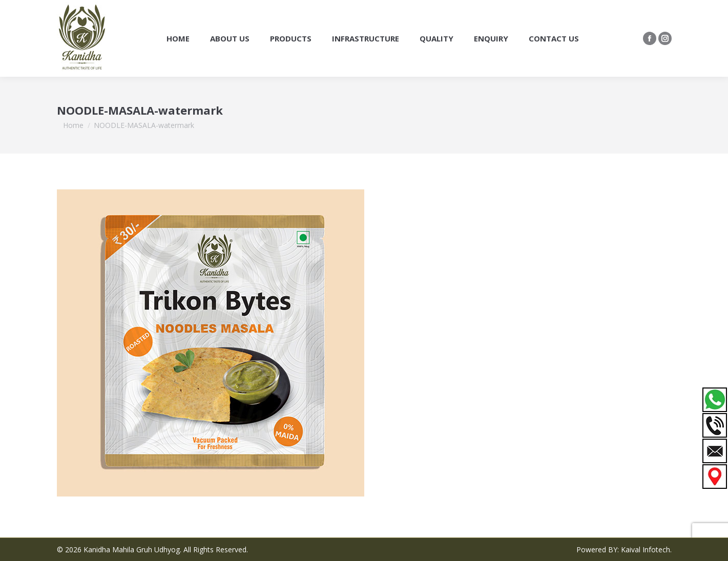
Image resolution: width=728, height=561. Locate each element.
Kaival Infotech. (646, 549)
